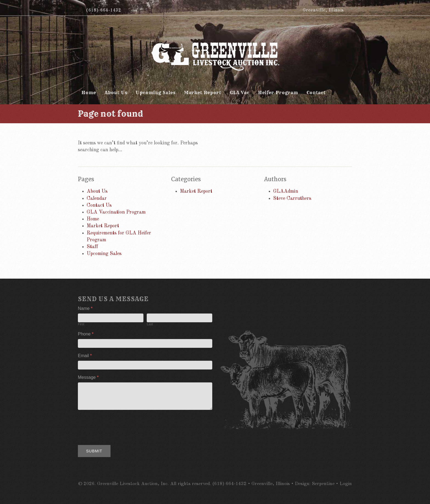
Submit (94, 451)
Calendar (97, 198)
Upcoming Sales (104, 254)
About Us (97, 191)
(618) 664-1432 (104, 10)
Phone (86, 334)
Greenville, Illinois (323, 10)
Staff (92, 247)
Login (346, 484)
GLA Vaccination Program (116, 212)
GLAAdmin (286, 191)
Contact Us (99, 205)
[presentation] (120, 426)
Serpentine (323, 484)
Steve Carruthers (292, 198)
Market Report (103, 226)
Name (85, 308)
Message (88, 377)
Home (93, 219)
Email (85, 356)
